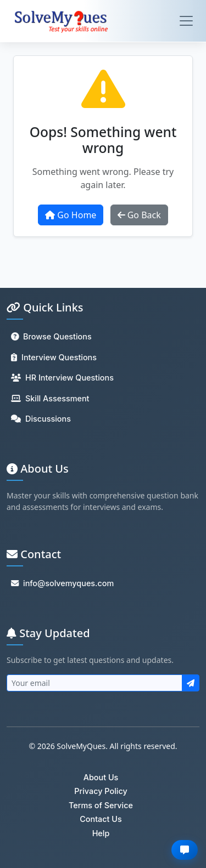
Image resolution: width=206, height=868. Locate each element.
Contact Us (101, 819)
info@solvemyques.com (62, 583)
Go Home (71, 215)
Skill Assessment (50, 398)
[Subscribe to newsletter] (191, 683)
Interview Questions (54, 357)
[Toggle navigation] (186, 21)
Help (101, 833)
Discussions (41, 419)
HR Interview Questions (62, 378)
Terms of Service (101, 805)
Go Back (139, 215)
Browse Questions (51, 336)
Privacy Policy (101, 791)
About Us (101, 777)
